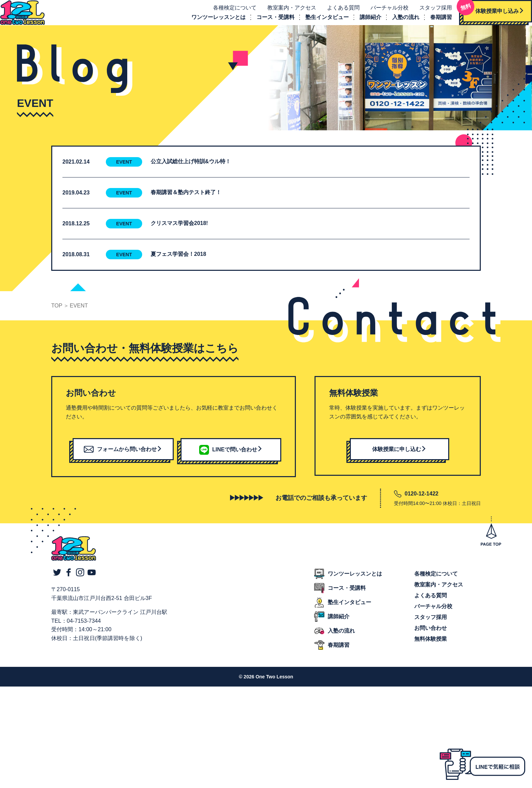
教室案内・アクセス (284, 12)
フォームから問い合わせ (123, 458)
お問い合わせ (431, 637)
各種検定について (227, 12)
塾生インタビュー (320, 22)
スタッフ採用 (428, 12)
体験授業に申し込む (399, 458)
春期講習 (434, 22)
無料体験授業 (431, 648)
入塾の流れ (398, 22)
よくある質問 (336, 12)
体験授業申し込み (486, 13)
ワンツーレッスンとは (211, 22)
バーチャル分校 (382, 12)
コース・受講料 (268, 22)
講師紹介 (363, 22)
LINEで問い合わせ (231, 458)
